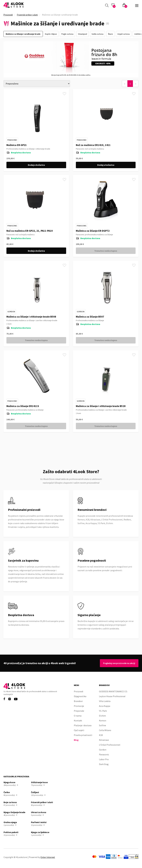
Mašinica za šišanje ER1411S (23, 406)
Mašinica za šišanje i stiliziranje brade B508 (31, 317)
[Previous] (125, 84)
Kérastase (104, 740)
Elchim (102, 716)
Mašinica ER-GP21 (17, 145)
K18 (101, 735)
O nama (78, 716)
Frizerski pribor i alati (27, 15)
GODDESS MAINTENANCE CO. (113, 691)
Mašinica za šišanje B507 (90, 317)
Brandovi (78, 701)
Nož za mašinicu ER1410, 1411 (93, 145)
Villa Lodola (105, 701)
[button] (137, 5)
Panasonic (12, 140)
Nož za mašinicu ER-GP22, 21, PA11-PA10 (30, 231)
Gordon (11, 312)
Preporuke (79, 711)
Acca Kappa (105, 706)
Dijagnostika (80, 696)
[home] (14, 5)
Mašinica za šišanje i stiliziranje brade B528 (101, 406)
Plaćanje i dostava (83, 725)
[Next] (136, 84)
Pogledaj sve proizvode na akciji (118, 663)
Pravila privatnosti (83, 735)
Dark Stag (104, 764)
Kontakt (78, 721)
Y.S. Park (103, 711)
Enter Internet (48, 857)
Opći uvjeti (79, 730)
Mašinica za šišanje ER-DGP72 (93, 231)
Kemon (103, 721)
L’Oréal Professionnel (110, 745)
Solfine (102, 725)
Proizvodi (8, 15)
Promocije (79, 706)
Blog (76, 740)
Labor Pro (104, 759)
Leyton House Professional (112, 696)
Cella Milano (105, 730)
